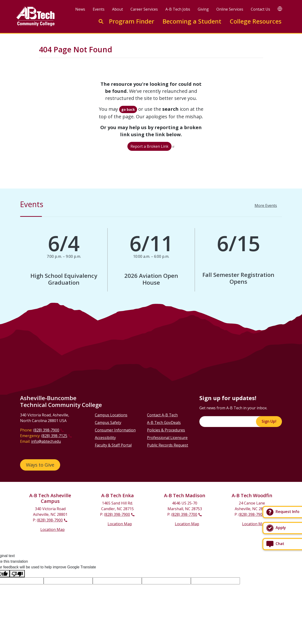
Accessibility (105, 438)
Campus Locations (111, 415)
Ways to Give (40, 465)
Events (99, 9)
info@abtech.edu (46, 441)
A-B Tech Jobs (178, 9)
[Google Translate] (280, 9)
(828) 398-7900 (46, 430)
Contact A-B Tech (162, 415)
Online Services (230, 9)
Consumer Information (115, 430)
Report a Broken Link (149, 146)
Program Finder (132, 21)
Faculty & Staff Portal (113, 445)
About (117, 9)
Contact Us (260, 9)
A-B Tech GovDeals (164, 422)
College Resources (256, 21)
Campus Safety (108, 422)
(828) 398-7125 (54, 436)
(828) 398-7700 (184, 514)
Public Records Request (168, 445)
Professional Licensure (167, 438)
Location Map (52, 529)
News (80, 9)
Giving (203, 9)
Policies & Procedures (166, 430)
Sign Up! (269, 421)
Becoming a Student (192, 21)
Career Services (144, 9)
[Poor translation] (17, 574)
